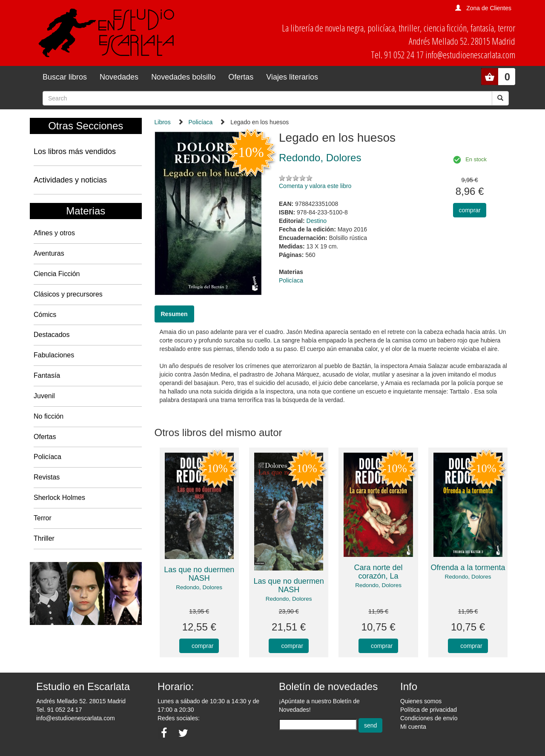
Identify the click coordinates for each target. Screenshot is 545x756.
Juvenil (44, 396)
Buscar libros (65, 77)
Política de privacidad (429, 710)
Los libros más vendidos (75, 151)
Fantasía (47, 375)
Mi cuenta (413, 727)
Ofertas (241, 77)
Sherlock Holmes (59, 498)
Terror (43, 518)
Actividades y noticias (70, 180)
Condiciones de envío (429, 718)
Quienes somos (421, 701)
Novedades (119, 77)
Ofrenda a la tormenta (468, 568)
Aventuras (49, 253)
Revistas (47, 477)
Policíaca (47, 457)
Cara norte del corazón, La (379, 572)
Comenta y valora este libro (315, 186)
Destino (317, 221)
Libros (163, 122)
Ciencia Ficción (57, 274)
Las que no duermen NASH (199, 574)
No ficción (49, 416)
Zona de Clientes (489, 8)
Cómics (45, 315)
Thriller (44, 538)
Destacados (52, 335)
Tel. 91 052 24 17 (59, 710)
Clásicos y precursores (68, 294)
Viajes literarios (292, 77)
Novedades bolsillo (183, 77)
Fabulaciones (54, 355)
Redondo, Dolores (199, 587)
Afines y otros (54, 233)
